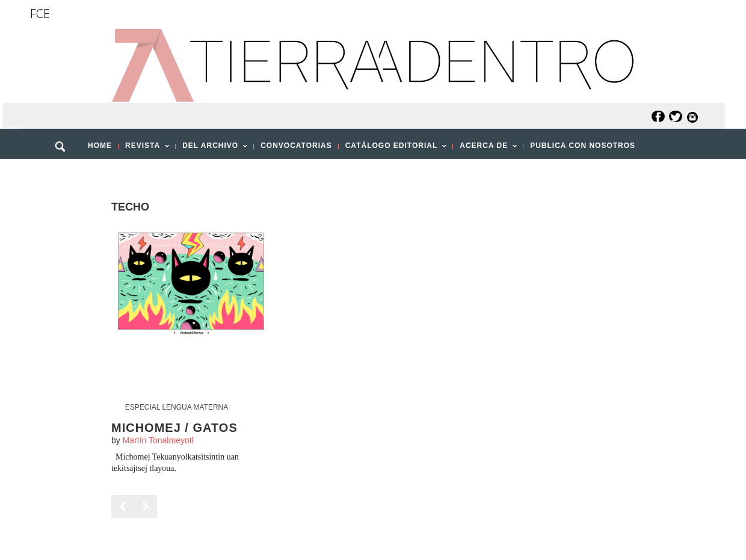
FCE (40, 14)
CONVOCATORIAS (296, 146)
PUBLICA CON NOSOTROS (583, 146)
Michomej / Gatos (174, 428)
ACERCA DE (485, 149)
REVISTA (144, 149)
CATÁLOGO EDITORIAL (393, 149)
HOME (100, 146)
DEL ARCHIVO (211, 149)
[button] (64, 173)
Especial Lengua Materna (177, 407)
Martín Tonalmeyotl (158, 440)
